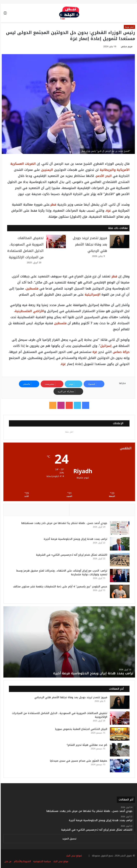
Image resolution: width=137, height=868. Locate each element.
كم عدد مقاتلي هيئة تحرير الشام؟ (86, 745)
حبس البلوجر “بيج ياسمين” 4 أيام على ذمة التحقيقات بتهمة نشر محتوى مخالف (59, 587)
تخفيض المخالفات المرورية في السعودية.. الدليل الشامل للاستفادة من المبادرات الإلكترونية (59, 715)
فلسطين (31, 288)
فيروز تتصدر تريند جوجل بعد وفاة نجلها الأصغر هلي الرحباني (89, 244)
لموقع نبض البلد (73, 856)
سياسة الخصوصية (41, 861)
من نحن (7, 861)
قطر (53, 205)
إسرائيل (105, 346)
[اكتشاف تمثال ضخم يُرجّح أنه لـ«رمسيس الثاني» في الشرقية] (119, 560)
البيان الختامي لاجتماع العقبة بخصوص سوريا (80, 729)
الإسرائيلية (92, 294)
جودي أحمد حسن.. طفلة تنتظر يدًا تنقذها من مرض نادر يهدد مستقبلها (64, 523)
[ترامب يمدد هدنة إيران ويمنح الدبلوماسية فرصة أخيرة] (119, 544)
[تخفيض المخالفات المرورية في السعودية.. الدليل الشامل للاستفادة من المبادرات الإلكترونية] (55, 241)
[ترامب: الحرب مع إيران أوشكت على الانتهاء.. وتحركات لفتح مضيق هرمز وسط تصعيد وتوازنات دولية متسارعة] (119, 576)
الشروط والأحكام (22, 861)
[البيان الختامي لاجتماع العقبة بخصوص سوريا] (119, 734)
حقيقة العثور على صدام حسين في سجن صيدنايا (78, 761)
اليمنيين (46, 170)
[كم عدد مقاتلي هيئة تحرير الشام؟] (119, 750)
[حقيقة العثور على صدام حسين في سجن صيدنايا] (119, 766)
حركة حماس (120, 352)
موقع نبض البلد (60, 861)
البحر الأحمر (103, 176)
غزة (108, 211)
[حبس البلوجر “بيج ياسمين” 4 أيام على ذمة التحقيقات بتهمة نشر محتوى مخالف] (119, 591)
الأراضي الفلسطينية (29, 311)
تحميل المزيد (69, 839)
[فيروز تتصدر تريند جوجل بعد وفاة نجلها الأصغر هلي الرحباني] (119, 241)
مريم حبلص (126, 46)
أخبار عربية (129, 27)
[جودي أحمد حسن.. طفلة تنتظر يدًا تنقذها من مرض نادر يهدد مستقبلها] (119, 528)
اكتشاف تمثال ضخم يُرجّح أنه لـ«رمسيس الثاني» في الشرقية (71, 555)
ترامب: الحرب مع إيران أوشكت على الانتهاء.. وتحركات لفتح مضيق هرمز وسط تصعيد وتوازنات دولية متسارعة (61, 573)
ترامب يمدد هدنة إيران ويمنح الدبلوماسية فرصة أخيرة (75, 539)
